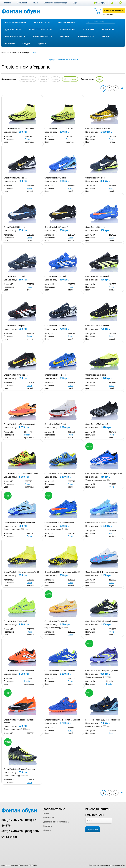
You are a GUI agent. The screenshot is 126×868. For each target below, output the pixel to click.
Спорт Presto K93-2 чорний (15, 178)
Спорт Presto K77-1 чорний (97, 276)
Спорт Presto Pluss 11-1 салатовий (19, 129)
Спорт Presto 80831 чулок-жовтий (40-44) (22, 572)
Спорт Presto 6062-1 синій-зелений (60, 671)
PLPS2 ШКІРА (108, 29)
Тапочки (64, 36)
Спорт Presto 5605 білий (55, 424)
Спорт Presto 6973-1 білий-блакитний (102, 572)
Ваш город (100, 3)
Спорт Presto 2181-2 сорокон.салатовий (21, 473)
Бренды (106, 36)
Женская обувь (42, 22)
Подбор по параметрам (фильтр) (63, 59)
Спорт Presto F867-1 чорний (16, 375)
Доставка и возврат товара (55, 3)
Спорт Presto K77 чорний (15, 326)
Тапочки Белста (85, 36)
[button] (75, 3)
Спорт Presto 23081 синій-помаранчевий (62, 720)
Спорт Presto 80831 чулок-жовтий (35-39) (62, 572)
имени (43, 79)
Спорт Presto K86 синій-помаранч (59, 523)
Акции (36, 3)
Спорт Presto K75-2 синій (55, 326)
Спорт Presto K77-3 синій (15, 276)
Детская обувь (13, 29)
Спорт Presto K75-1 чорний (97, 326)
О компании (22, 3)
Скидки (26, 43)
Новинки (10, 43)
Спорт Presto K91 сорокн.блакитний (19, 523)
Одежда (42, 43)
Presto (28, 139)
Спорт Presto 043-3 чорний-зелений (19, 769)
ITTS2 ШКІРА (88, 29)
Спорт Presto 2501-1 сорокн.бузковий (102, 671)
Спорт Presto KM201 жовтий (98, 129)
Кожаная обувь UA (15, 36)
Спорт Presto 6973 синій (96, 375)
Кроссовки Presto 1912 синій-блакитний (102, 720)
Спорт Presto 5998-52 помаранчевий (20, 424)
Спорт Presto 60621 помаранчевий (19, 671)
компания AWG (118, 865)
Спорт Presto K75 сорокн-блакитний (101, 523)
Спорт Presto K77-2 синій (55, 276)
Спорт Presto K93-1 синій (55, 178)
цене (55, 79)
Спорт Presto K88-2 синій (15, 227)
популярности (28, 79)
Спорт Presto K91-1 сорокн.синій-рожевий (103, 473)
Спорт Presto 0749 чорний (97, 424)
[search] (88, 22)
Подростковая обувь (41, 29)
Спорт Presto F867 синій (55, 375)
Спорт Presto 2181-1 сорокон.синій (60, 473)
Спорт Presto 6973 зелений (15, 621)
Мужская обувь (67, 22)
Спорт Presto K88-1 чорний (56, 227)
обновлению (70, 79)
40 (100, 79)
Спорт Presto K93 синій (95, 178)
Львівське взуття (43, 36)
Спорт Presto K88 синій (95, 227)
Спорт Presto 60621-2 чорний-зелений (102, 621)
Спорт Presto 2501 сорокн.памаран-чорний (19, 721)
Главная (8, 3)
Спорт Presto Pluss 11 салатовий (59, 129)
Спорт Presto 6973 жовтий (56, 621)
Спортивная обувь (16, 22)
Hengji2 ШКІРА (67, 29)
